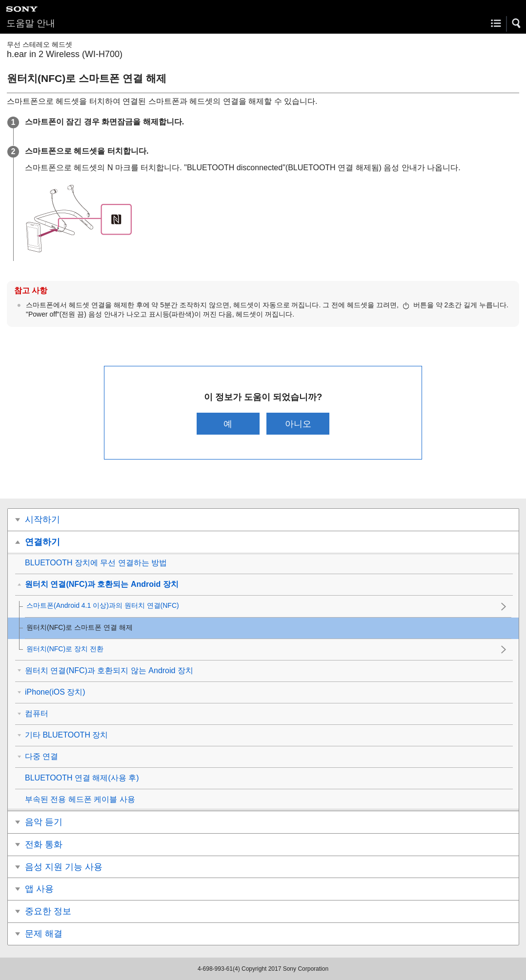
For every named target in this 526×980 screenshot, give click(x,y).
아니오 (298, 424)
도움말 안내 (31, 23)
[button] (517, 23)
